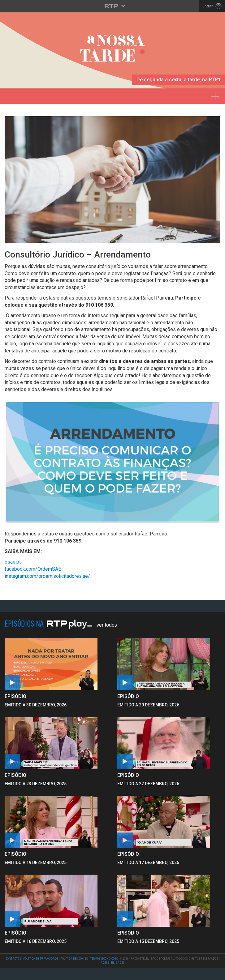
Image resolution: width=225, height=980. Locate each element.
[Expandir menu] (217, 94)
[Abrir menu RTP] (112, 6)
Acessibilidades (113, 963)
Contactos (13, 959)
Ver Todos (107, 625)
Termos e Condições (104, 959)
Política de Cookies (74, 959)
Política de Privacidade (41, 959)
